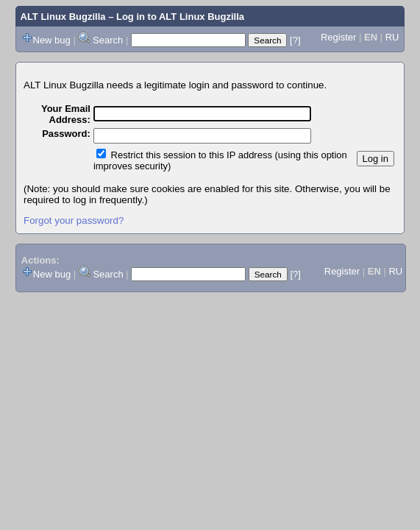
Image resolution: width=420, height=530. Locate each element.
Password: (66, 134)
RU (392, 37)
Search (108, 40)
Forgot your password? (74, 220)
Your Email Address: (66, 114)
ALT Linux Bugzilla (63, 17)
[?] (295, 40)
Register (338, 37)
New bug (52, 40)
